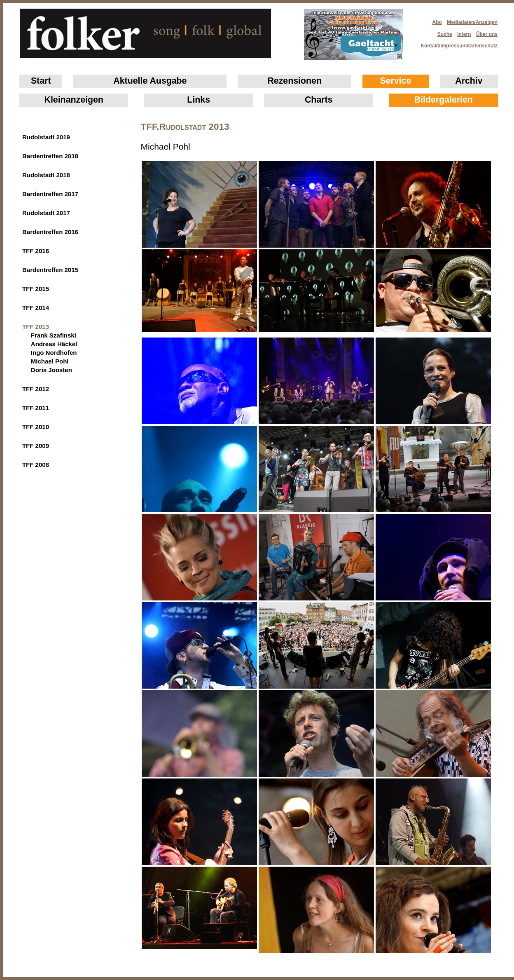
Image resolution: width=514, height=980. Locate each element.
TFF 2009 (36, 446)
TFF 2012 (36, 389)
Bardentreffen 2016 (50, 232)
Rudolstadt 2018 (46, 175)
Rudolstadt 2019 (46, 137)
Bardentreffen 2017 (50, 194)
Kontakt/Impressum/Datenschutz (456, 43)
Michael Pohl (50, 361)
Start (41, 81)
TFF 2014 (36, 308)
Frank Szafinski (54, 335)
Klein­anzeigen (74, 100)
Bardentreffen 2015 (50, 270)
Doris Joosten (51, 370)
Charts (319, 100)
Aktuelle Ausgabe (150, 81)
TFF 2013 (36, 327)
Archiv (469, 81)
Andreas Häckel (54, 344)
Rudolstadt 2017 (46, 213)
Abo (437, 22)
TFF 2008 (36, 465)
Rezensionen (294, 81)
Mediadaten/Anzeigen (472, 22)
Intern (464, 34)
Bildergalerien (444, 100)
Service (396, 81)
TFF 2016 (36, 251)
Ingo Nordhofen (54, 353)
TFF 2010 (36, 427)
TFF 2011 (36, 408)
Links (199, 100)
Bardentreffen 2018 (50, 156)
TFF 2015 (36, 289)
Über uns (487, 34)
